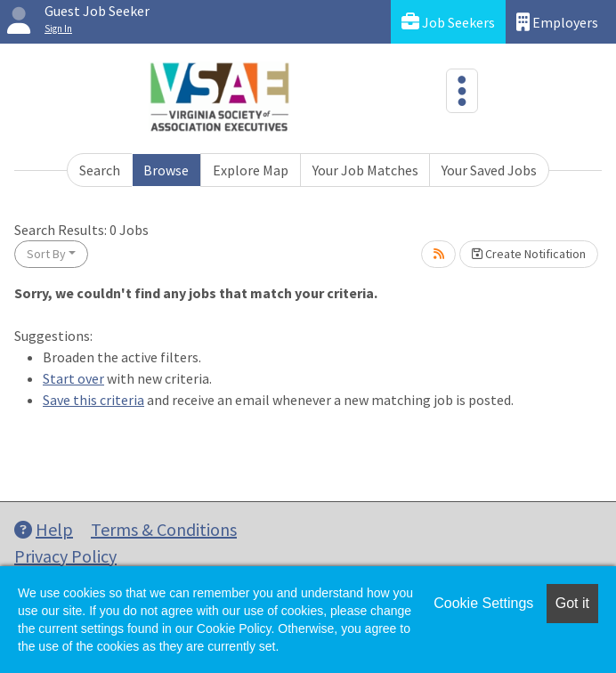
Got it (572, 603)
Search (100, 170)
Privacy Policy (65, 556)
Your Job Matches (365, 170)
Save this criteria (93, 400)
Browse (166, 170)
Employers (557, 22)
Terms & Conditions (164, 529)
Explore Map (251, 170)
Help (44, 529)
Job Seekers (448, 22)
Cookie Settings (483, 603)
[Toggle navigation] (462, 91)
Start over (73, 378)
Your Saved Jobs (489, 170)
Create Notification (529, 254)
